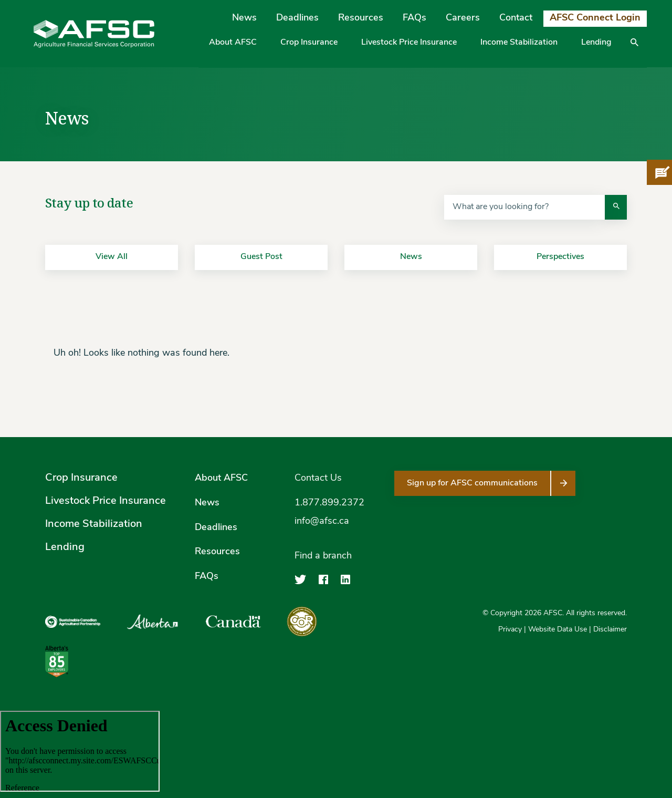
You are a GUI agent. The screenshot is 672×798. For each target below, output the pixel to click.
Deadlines (297, 18)
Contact (516, 18)
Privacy (510, 630)
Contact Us (318, 478)
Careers (463, 18)
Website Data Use (558, 630)
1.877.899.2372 (329, 503)
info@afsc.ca (322, 521)
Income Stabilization (519, 43)
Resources (361, 18)
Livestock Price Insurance (409, 43)
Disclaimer (610, 630)
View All (112, 257)
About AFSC (233, 43)
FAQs (414, 18)
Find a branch (323, 556)
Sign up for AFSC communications (472, 483)
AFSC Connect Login (595, 18)
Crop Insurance (309, 43)
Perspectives (560, 257)
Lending (596, 43)
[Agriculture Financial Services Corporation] (94, 34)
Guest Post (261, 257)
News (244, 18)
